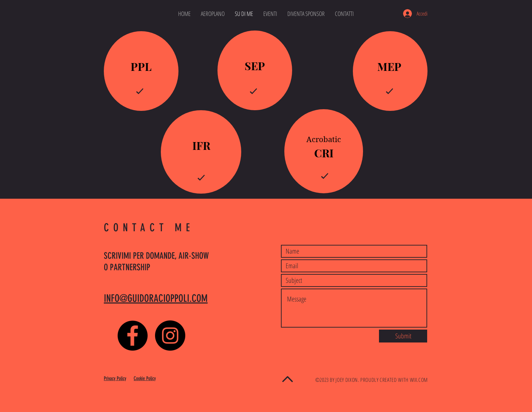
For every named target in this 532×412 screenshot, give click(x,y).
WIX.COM (419, 380)
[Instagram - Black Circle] (170, 336)
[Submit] (403, 336)
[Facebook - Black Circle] (132, 336)
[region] (141, 71)
